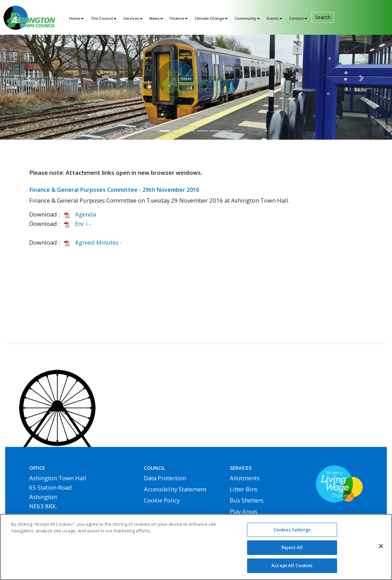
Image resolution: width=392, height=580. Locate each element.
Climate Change (209, 18)
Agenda (79, 214)
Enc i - (76, 224)
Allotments (245, 478)
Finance (177, 18)
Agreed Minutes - (92, 242)
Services (131, 18)
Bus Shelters (247, 500)
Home (75, 18)
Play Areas (244, 511)
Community (246, 18)
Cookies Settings (292, 533)
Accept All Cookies (292, 569)
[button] (29, 78)
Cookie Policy (162, 500)
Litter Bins (244, 489)
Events (273, 18)
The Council (102, 18)
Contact (296, 18)
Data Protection (165, 478)
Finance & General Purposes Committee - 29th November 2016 (114, 190)
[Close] (381, 549)
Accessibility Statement (175, 489)
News (154, 18)
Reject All (292, 551)
